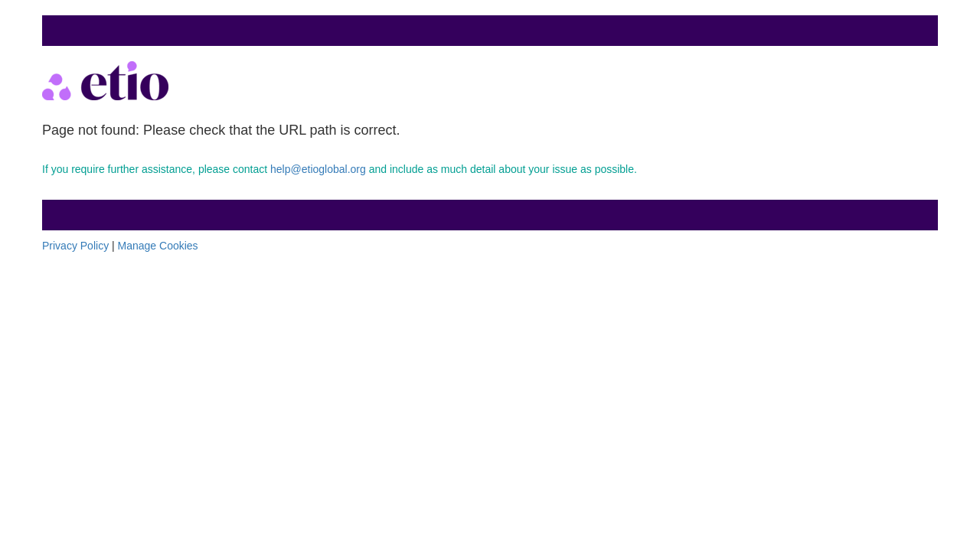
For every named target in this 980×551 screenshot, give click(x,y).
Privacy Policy (75, 246)
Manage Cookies (158, 246)
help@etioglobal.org (318, 169)
